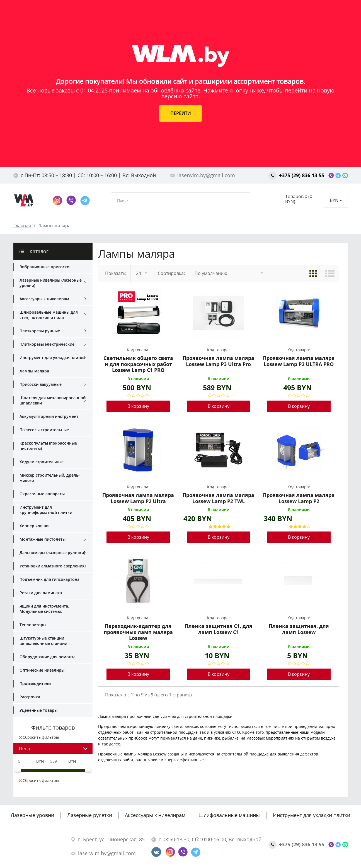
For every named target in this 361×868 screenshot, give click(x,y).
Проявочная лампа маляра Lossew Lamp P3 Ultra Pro (218, 361)
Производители (35, 683)
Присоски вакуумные (53, 384)
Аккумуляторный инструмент (49, 416)
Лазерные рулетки (90, 815)
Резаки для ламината (41, 593)
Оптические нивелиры (42, 670)
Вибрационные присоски (44, 267)
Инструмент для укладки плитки (53, 358)
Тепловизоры (33, 625)
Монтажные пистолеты (53, 539)
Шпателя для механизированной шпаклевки (53, 400)
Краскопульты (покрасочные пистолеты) (48, 446)
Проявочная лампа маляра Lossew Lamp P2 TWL (218, 498)
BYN (336, 200)
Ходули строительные (42, 462)
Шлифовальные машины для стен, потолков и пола (53, 315)
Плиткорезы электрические (53, 344)
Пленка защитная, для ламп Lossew (299, 629)
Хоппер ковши (34, 526)
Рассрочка (30, 697)
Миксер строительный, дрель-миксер (50, 478)
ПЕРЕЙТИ (180, 113)
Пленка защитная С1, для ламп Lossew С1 (219, 629)
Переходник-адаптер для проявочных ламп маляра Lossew (138, 632)
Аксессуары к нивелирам (53, 299)
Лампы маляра (34, 371)
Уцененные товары (38, 710)
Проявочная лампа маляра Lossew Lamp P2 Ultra (138, 498)
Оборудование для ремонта (48, 657)
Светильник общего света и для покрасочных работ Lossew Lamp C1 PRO (138, 364)
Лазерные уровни (32, 815)
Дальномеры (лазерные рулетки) (53, 553)
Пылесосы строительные (44, 430)
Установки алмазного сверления (53, 566)
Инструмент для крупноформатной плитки (46, 510)
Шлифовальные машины (229, 815)
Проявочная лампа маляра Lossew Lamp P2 (299, 498)
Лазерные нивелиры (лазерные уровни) (53, 283)
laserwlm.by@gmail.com (202, 175)
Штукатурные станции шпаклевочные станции (43, 641)
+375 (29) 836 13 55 (297, 175)
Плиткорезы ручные (53, 331)
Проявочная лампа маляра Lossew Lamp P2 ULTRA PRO (299, 361)
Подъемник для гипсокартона (49, 579)
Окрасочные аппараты (42, 494)
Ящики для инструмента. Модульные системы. (44, 609)
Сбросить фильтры (39, 737)
